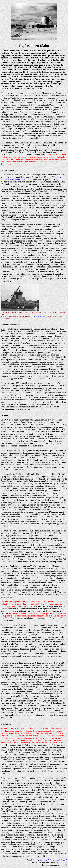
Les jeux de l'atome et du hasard (53, 860)
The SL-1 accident (39, 316)
